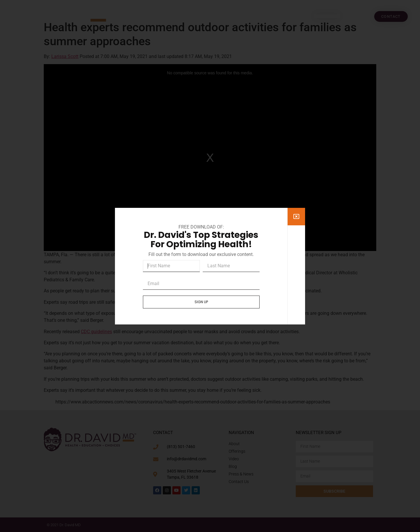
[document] (210, 266)
